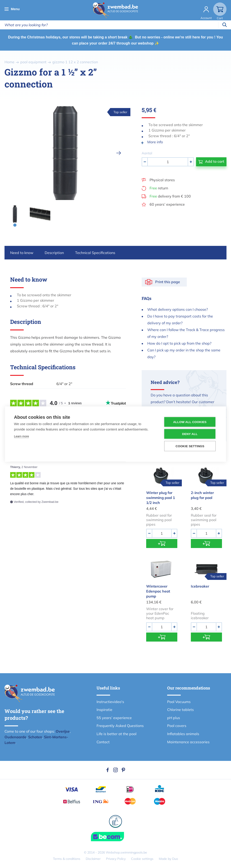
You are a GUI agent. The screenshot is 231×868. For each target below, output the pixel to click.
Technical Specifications (95, 253)
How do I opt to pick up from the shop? (179, 343)
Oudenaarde (15, 737)
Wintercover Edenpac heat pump (158, 591)
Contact (103, 742)
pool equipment (33, 62)
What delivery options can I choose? (178, 309)
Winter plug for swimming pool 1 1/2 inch (161, 498)
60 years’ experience (167, 204)
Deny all (190, 434)
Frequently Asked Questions (120, 726)
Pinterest (123, 770)
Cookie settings (142, 859)
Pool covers (177, 726)
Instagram (115, 770)
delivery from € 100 (170, 196)
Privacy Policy (116, 859)
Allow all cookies (190, 422)
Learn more (21, 436)
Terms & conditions (67, 859)
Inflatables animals (183, 734)
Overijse (63, 731)
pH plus (174, 718)
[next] (119, 153)
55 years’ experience (114, 718)
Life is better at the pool (117, 734)
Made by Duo (168, 859)
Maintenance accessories (188, 742)
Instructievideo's (110, 702)
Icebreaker (200, 586)
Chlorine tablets (180, 710)
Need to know (22, 253)
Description (54, 253)
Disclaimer (93, 859)
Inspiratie (104, 710)
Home (9, 62)
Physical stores (162, 180)
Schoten (35, 737)
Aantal (147, 153)
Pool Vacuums (179, 702)
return (159, 188)
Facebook (108, 770)
